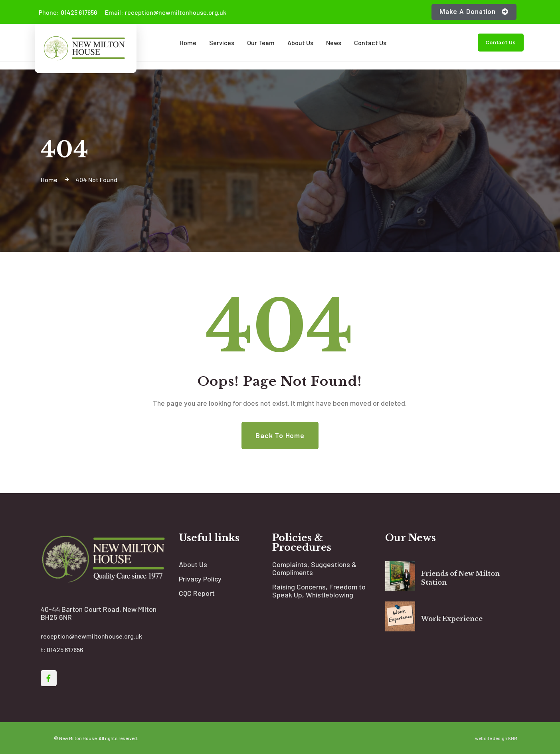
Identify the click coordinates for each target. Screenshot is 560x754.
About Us (193, 564)
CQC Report (197, 593)
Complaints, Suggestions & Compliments (314, 568)
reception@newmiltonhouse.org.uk (166, 12)
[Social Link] (49, 678)
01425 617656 (68, 12)
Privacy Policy (200, 579)
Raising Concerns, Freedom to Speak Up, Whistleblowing (319, 591)
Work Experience (452, 619)
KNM (513, 738)
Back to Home (280, 435)
